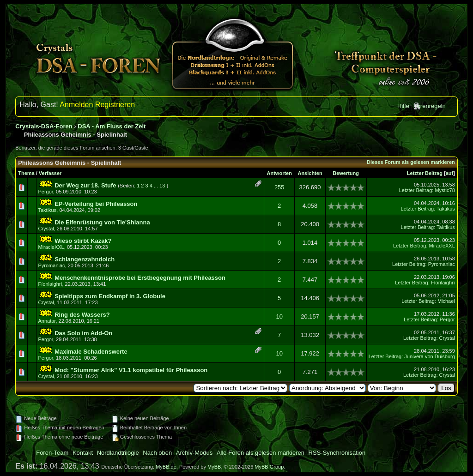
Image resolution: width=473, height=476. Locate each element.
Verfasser (50, 173)
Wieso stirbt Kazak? (83, 241)
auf (450, 173)
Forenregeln (430, 106)
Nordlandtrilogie (118, 453)
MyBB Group (269, 467)
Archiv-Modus (194, 453)
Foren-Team (52, 453)
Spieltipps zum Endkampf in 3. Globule (110, 296)
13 (162, 186)
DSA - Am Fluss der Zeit (112, 126)
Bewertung (346, 173)
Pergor (46, 192)
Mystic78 (445, 190)
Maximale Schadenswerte (91, 352)
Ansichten (310, 173)
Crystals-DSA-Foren (44, 126)
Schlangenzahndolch (85, 259)
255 (279, 187)
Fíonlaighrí (50, 284)
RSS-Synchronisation (337, 453)
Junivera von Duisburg (429, 356)
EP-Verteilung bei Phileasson (96, 204)
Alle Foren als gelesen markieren (261, 453)
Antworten (279, 173)
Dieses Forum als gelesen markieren (411, 162)
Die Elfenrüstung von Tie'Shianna (102, 222)
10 (279, 316)
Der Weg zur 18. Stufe (85, 185)
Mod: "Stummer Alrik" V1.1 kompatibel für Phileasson (131, 370)
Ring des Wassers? (82, 315)
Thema (26, 173)
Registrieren (115, 105)
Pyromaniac (52, 265)
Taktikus (48, 210)
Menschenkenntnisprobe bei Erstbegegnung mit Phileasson (140, 278)
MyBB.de (166, 467)
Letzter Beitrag (425, 173)
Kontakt (83, 453)
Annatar (47, 321)
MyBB (214, 467)
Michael (446, 301)
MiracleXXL (51, 247)
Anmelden (76, 105)
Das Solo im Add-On (83, 333)
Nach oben (157, 453)
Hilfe (403, 106)
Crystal (46, 229)
